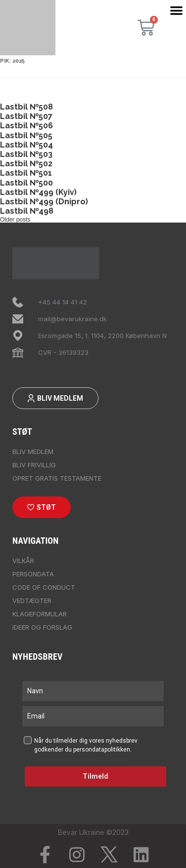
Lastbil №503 (26, 154)
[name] (93, 691)
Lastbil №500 (26, 183)
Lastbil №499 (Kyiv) (38, 192)
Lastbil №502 (26, 164)
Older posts (15, 220)
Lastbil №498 (27, 211)
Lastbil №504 (26, 145)
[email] (93, 716)
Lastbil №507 (26, 116)
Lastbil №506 (26, 126)
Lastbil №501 (26, 173)
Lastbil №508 (26, 107)
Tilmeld (95, 776)
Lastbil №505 (26, 135)
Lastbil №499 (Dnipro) (44, 202)
